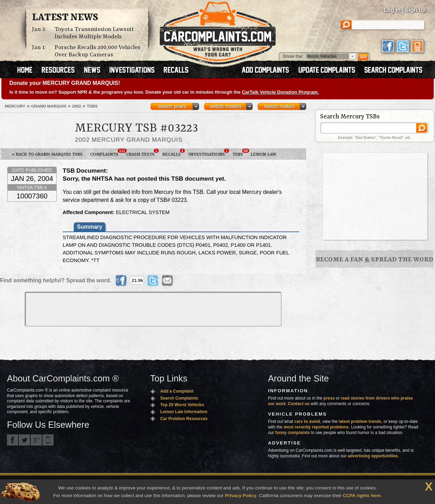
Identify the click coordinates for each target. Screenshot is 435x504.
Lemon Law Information (184, 412)
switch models (226, 106)
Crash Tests (142, 153)
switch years (172, 106)
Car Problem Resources (184, 419)
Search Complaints (179, 398)
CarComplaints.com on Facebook (13, 440)
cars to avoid (307, 422)
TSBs (240, 153)
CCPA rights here (362, 495)
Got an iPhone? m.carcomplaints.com (48, 440)
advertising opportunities (373, 456)
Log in (392, 10)
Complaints (106, 153)
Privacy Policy (240, 495)
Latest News (65, 18)
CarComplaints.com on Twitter (24, 440)
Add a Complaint (177, 391)
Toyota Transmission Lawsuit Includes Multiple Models (94, 33)
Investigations (208, 153)
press (329, 398)
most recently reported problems (316, 427)
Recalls (173, 153)
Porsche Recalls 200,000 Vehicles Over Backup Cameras (97, 51)
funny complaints (292, 433)
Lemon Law (263, 154)
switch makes (279, 106)
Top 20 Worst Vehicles (182, 405)
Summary (90, 227)
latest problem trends (360, 422)
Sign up (415, 10)
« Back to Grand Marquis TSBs (47, 154)
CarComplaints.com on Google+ (36, 440)
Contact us (299, 404)
